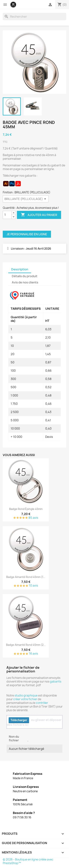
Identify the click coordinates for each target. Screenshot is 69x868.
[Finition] (26, 199)
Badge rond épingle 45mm (26, 509)
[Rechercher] (34, 17)
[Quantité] (7, 215)
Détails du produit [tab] (25, 276)
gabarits (56, 682)
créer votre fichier (25, 699)
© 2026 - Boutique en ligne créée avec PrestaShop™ (28, 861)
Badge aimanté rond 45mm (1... (26, 577)
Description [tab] (20, 269)
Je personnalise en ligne (27, 234)
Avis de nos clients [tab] (25, 282)
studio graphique (26, 695)
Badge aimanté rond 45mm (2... (26, 645)
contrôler (42, 703)
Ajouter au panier (39, 215)
